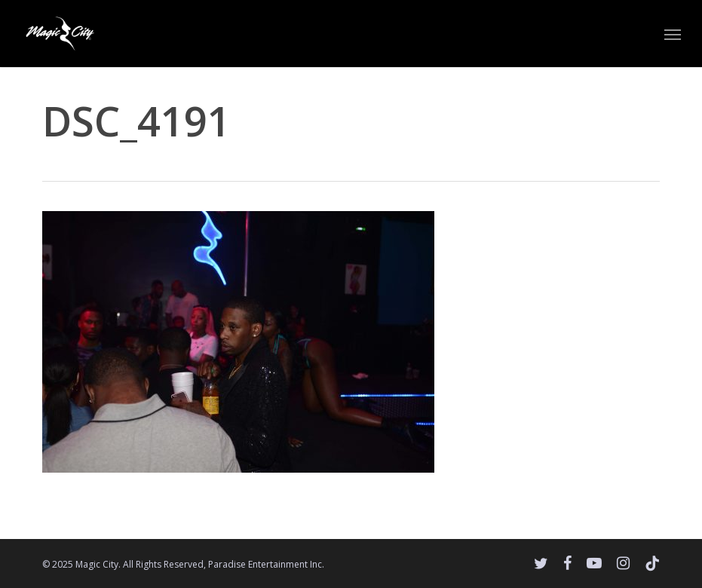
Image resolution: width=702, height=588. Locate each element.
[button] (673, 34)
